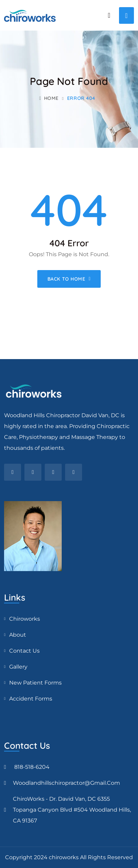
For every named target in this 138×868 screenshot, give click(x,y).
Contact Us (24, 651)
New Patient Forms (35, 683)
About (18, 635)
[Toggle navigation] (126, 15)
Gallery (18, 667)
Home (49, 98)
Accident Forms (31, 699)
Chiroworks (25, 619)
